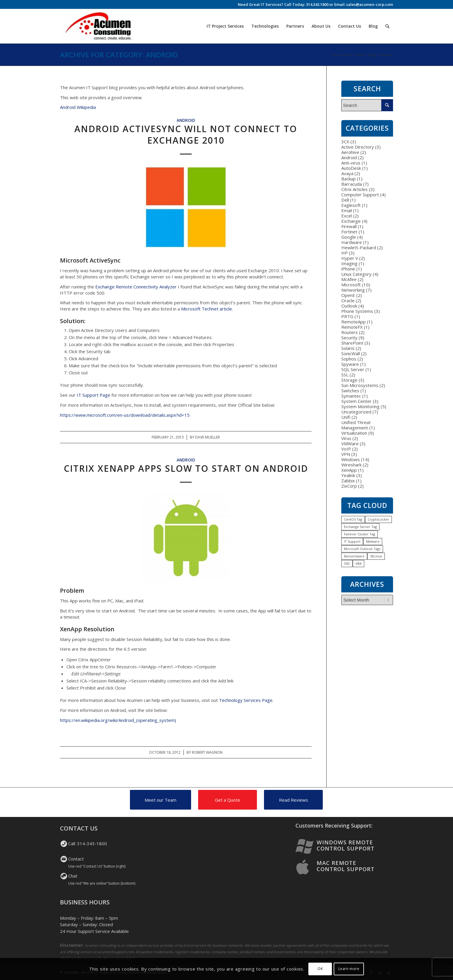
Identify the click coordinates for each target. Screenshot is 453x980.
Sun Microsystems (360, 385)
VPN (346, 454)
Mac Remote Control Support (346, 866)
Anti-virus (351, 163)
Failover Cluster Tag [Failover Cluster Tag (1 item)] (360, 534)
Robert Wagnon (207, 752)
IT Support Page (93, 395)
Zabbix (348, 481)
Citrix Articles (355, 189)
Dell (345, 200)
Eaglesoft (351, 205)
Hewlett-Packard (359, 248)
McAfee (349, 279)
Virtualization (354, 433)
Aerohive (350, 152)
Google (349, 237)
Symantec (351, 396)
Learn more (349, 969)
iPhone (348, 269)
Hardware (352, 242)
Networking (353, 290)
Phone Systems (357, 311)
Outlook (349, 306)
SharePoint (352, 343)
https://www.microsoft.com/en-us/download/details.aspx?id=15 (125, 415)
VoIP (346, 449)
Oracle (348, 300)
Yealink (348, 475)
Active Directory (358, 147)
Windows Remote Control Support (346, 845)
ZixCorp (349, 486)
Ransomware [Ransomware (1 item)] (354, 556)
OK (320, 969)
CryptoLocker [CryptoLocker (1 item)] (378, 519)
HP (345, 253)
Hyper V (350, 258)
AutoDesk (351, 168)
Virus (346, 438)
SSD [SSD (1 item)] (347, 563)
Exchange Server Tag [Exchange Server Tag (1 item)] (360, 527)
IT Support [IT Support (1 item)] (352, 541)
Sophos (349, 359)
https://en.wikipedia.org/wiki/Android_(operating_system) (118, 720)
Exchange (351, 221)
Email (347, 210)
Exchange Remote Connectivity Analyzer (136, 287)
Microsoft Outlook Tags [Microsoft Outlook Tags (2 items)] (362, 549)
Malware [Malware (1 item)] (373, 541)
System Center (356, 401)
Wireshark (351, 465)
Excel (347, 216)
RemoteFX (352, 327)
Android (186, 120)
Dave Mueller (208, 437)
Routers (350, 332)
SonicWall (351, 353)
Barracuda (352, 184)
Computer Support (360, 195)
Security (349, 338)
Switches (350, 391)
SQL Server (353, 369)
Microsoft (351, 285)
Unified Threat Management (356, 425)
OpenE (348, 295)
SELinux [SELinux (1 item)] (376, 556)
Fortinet (349, 232)
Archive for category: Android (119, 55)
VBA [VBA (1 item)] (358, 563)
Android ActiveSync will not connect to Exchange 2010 (186, 134)
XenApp (349, 470)
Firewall (349, 226)
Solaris (348, 348)
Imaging (349, 263)
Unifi (346, 417)
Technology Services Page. (247, 700)
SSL (345, 375)
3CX (345, 142)
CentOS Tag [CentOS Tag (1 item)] (353, 519)
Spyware (350, 364)
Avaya (347, 173)
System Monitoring (360, 406)
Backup (348, 179)
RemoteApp (353, 322)
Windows (351, 459)
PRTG (347, 316)
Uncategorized (356, 412)
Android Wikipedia (78, 107)
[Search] (387, 26)
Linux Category (356, 274)
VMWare (350, 444)
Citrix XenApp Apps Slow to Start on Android (186, 468)
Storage (349, 380)
